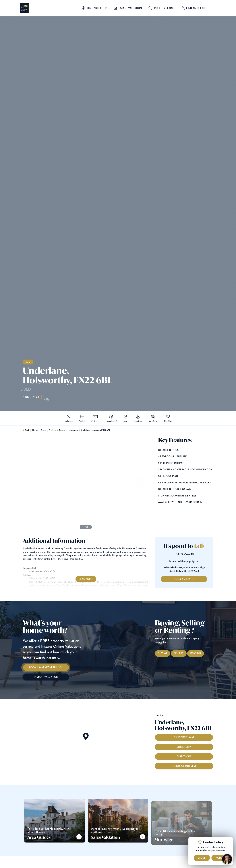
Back (27, 430)
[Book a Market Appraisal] (40, 668)
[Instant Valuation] (40, 677)
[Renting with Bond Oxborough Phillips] (202, 653)
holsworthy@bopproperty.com (190, 561)
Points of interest (184, 772)
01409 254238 (190, 554)
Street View (184, 753)
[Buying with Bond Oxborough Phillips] (168, 653)
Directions (184, 762)
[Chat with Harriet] (227, 859)
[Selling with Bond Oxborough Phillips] (185, 653)
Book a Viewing (190, 579)
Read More (80, 579)
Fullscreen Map (184, 743)
